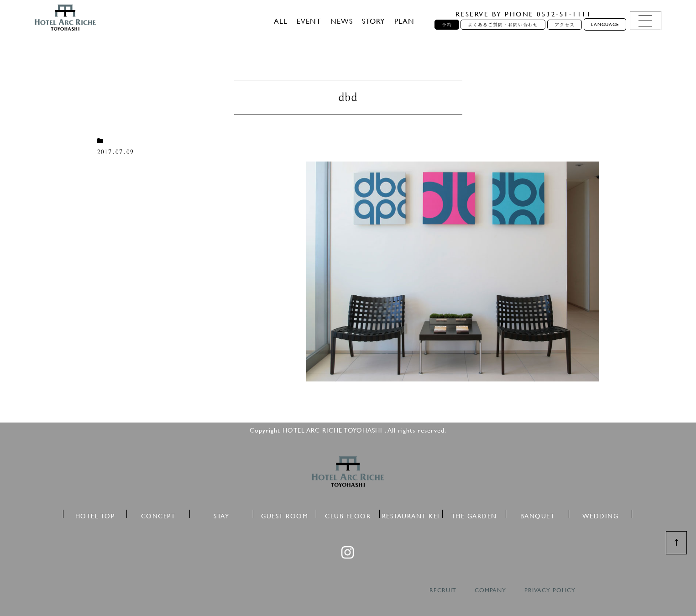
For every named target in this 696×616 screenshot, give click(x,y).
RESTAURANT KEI (411, 514)
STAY (221, 514)
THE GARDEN (474, 514)
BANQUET (538, 514)
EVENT (309, 21)
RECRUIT (443, 590)
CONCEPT (158, 514)
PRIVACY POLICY (550, 590)
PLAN (404, 21)
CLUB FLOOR (348, 514)
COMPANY (490, 590)
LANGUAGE (605, 24)
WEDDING (601, 514)
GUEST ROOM (285, 514)
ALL (281, 21)
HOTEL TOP (95, 514)
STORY (374, 21)
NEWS (342, 21)
